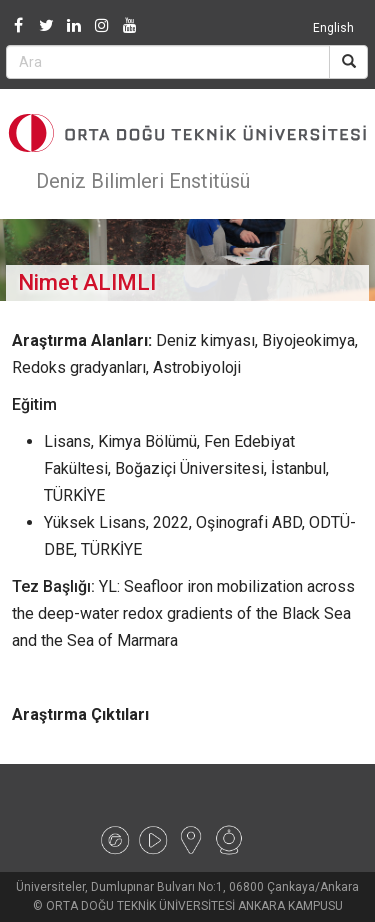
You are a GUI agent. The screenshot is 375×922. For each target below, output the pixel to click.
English (333, 28)
